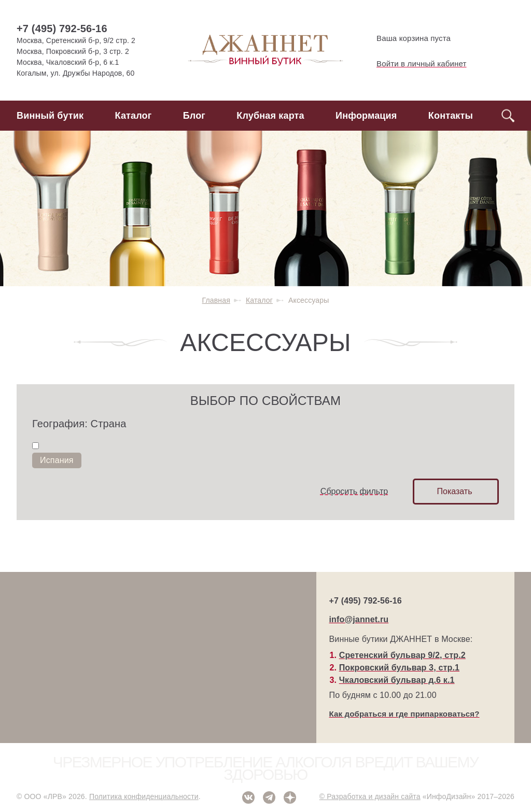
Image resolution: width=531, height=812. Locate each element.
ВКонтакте (248, 797)
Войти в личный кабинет (413, 64)
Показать (454, 491)
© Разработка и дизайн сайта (370, 796)
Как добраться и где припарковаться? (404, 714)
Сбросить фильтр (354, 491)
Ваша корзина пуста (405, 38)
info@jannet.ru (359, 619)
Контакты (451, 116)
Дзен (290, 797)
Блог (194, 116)
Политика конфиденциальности (144, 796)
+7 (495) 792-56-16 (62, 29)
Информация (366, 116)
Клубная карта (270, 116)
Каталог (134, 116)
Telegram (269, 797)
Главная (216, 300)
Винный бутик (50, 116)
